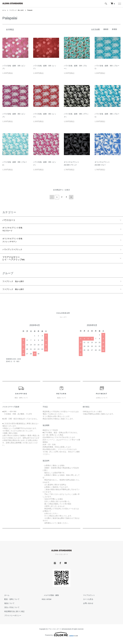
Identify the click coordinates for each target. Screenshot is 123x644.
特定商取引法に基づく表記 (12, 615)
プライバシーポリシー (11, 619)
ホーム (5, 10)
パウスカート (9, 220)
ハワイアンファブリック (14, 252)
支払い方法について (10, 611)
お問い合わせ (86, 607)
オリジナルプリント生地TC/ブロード (14, 229)
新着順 (114, 29)
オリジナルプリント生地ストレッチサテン (14, 242)
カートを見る (86, 603)
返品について (7, 607)
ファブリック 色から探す (15, 284)
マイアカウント (87, 599)
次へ (71, 197)
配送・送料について (10, 603)
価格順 (106, 29)
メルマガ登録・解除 (49, 599)
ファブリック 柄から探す (19, 10)
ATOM (49, 603)
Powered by (61, 638)
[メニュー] (119, 4)
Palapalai (34, 10)
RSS (44, 603)
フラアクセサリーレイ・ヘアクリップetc (14, 261)
